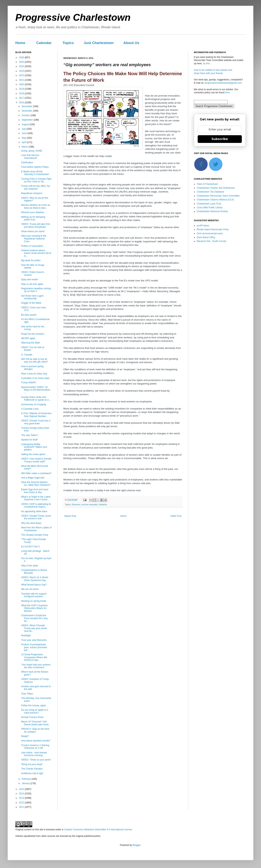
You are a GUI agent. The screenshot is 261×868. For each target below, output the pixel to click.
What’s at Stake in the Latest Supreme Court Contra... (36, 498)
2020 (22, 84)
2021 (22, 80)
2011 (22, 807)
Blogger (137, 845)
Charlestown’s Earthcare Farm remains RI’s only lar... (34, 618)
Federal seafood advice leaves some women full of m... (36, 253)
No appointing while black (34, 511)
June (24, 133)
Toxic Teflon (27, 694)
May (24, 138)
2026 (22, 58)
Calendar (44, 43)
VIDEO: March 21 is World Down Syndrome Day (35, 579)
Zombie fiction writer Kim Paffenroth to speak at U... (36, 399)
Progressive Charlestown (73, 18)
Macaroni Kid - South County (211, 241)
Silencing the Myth (31, 343)
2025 (22, 62)
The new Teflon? (30, 435)
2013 (22, 798)
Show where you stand (33, 231)
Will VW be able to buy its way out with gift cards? (35, 360)
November (27, 111)
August (26, 124)
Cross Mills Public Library (210, 208)
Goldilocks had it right (32, 773)
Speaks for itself (29, 440)
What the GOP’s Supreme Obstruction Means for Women (34, 608)
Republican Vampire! (32, 193)
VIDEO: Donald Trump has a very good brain (36, 422)
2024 (22, 66)
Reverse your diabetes (33, 212)
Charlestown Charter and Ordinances (216, 188)
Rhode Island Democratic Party (213, 229)
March (25, 147)
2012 (22, 803)
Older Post (176, 516)
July (24, 129)
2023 (22, 71)
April (24, 142)
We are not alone (30, 589)
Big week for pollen (31, 260)
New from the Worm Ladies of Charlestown (36, 529)
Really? (25, 736)
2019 (22, 89)
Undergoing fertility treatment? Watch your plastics (34, 447)
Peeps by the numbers (33, 334)
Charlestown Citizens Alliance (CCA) (215, 200)
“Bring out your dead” (32, 764)
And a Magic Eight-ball (33, 478)
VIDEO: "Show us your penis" (36, 760)
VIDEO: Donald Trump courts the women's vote (36, 517)
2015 (22, 789)
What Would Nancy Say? (34, 585)
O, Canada (27, 355)
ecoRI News (203, 226)
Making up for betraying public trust (33, 218)
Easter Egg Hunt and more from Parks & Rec (35, 491)
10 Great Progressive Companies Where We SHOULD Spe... (34, 657)
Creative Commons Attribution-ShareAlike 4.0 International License (98, 830)
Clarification (27, 163)
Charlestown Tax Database (210, 192)
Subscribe (220, 139)
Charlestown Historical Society (212, 211)
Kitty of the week (30, 566)
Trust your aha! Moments (34, 640)
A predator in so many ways (35, 378)
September (28, 120)
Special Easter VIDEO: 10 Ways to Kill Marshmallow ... (36, 390)
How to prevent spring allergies (32, 368)
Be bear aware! (29, 315)
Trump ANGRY (29, 383)
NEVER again (28, 338)
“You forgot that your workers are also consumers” (36, 666)
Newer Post (70, 516)
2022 (22, 75)
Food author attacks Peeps (35, 167)
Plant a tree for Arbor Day (34, 374)
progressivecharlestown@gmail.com (223, 83)
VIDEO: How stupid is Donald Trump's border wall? (36, 460)
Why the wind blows (31, 523)
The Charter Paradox (32, 769)
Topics (68, 43)
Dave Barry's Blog (206, 237)
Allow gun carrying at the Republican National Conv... (34, 239)
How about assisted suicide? (36, 741)
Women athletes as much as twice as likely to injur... (36, 206)
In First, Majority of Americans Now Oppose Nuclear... (36, 415)
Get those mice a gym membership (32, 297)
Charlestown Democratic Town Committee (218, 196)
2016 (22, 103)
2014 (22, 794)
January (26, 783)
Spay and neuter (30, 279)
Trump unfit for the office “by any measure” (35, 187)
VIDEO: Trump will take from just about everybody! (36, 225)
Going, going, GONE (32, 151)
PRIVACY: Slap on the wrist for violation (35, 730)
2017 (22, 98)
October (26, 115)
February (27, 779)
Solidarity (103, 504)
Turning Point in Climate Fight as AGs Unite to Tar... (36, 180)
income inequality (89, 504)
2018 (22, 93)
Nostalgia (26, 635)
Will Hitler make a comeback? (36, 473)
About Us (131, 43)
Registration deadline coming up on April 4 (36, 290)
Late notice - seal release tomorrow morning (34, 754)
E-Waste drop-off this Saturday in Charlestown (35, 173)
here (227, 93)
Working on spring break (34, 601)
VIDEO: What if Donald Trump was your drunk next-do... (34, 628)
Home (20, 43)
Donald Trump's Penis (32, 717)
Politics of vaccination (32, 246)
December (27, 106)
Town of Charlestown (207, 184)
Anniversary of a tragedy (34, 404)
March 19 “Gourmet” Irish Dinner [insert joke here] (35, 723)
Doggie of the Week (31, 303)
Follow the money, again (33, 705)
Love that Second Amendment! (30, 157)
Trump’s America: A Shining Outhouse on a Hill (35, 747)
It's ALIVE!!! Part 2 (30, 547)
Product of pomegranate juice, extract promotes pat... (34, 647)
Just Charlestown (99, 43)
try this (206, 63)
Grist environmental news (210, 233)
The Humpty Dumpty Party (35, 535)
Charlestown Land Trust (209, 204)
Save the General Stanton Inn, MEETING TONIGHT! (36, 484)
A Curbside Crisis (30, 409)
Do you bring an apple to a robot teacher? (35, 711)
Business (76, 504)
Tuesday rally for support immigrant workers (34, 595)
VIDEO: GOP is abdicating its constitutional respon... (36, 505)
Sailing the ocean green (33, 454)
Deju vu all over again (32, 284)
